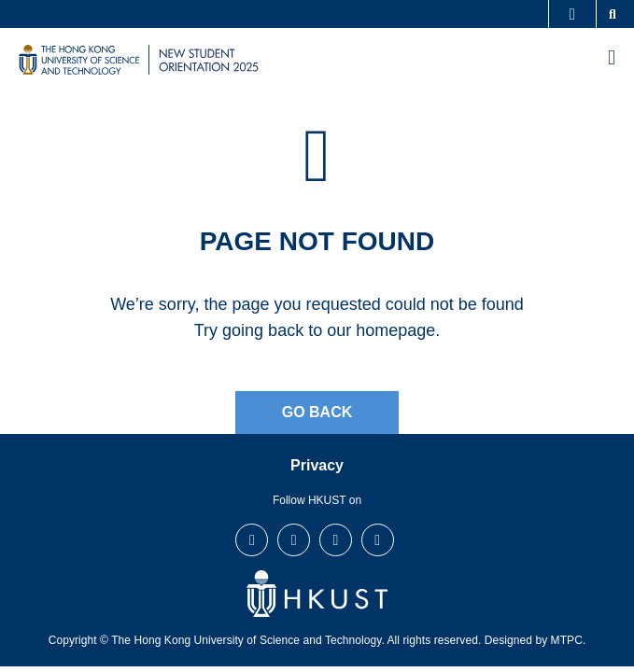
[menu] (612, 59)
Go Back (317, 412)
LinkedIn (335, 540)
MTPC (567, 640)
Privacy (317, 465)
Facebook (252, 540)
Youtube (377, 540)
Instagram (294, 540)
